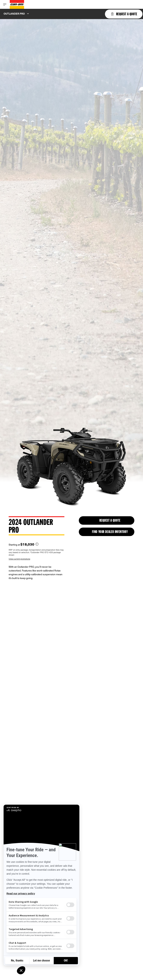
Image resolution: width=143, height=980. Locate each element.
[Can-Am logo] (17, 4)
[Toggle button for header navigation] (5, 4)
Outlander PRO (14, 14)
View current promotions (19, 559)
